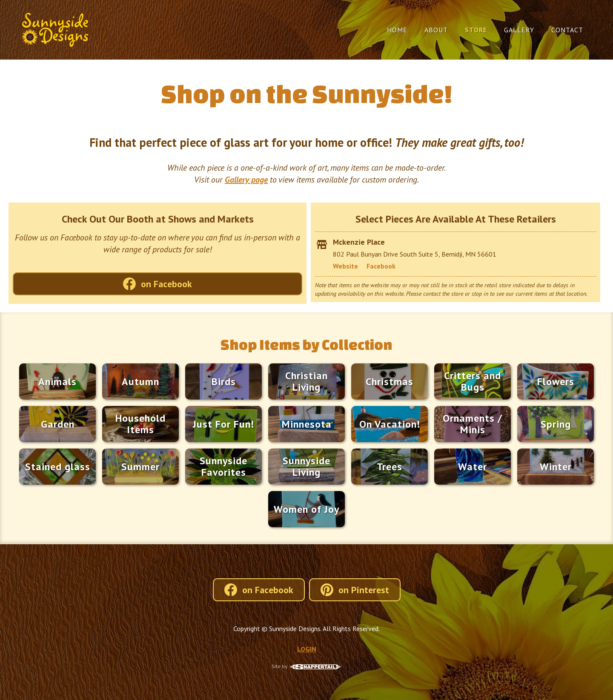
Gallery (519, 30)
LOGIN (307, 649)
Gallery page (246, 180)
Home (397, 30)
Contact (567, 30)
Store (476, 30)
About (436, 30)
